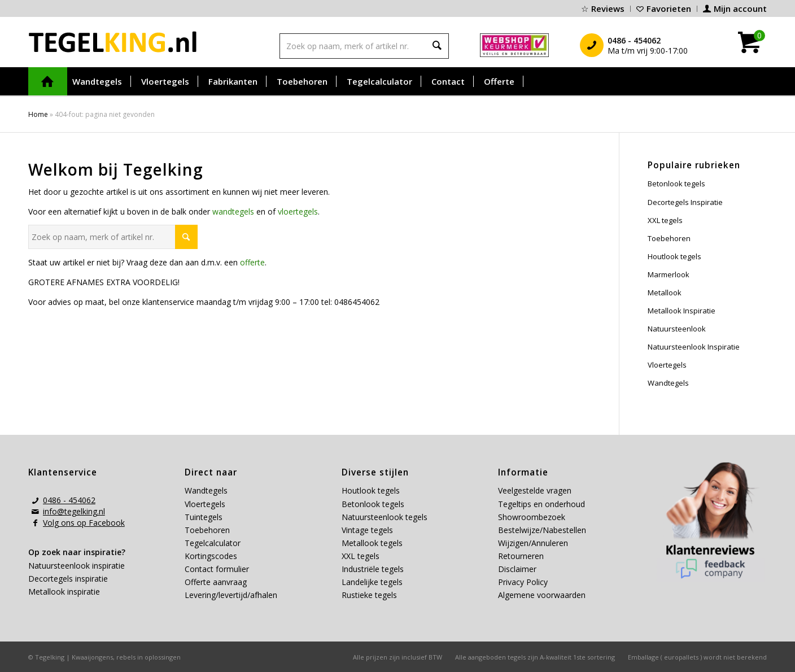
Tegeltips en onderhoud (541, 504)
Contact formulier (217, 569)
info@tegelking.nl (74, 511)
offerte (252, 262)
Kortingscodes (211, 556)
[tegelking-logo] (113, 42)
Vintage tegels (367, 530)
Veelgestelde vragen (535, 490)
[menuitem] (603, 9)
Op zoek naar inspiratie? (77, 552)
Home (38, 114)
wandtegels (233, 211)
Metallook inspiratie (64, 592)
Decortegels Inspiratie (685, 202)
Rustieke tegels (369, 595)
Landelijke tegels (372, 582)
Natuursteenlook (677, 329)
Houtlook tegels (674, 256)
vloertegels (298, 211)
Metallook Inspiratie (682, 311)
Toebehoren (669, 238)
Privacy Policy (523, 582)
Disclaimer (517, 569)
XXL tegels (665, 220)
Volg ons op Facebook (84, 523)
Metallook (665, 293)
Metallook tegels (372, 543)
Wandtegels (668, 383)
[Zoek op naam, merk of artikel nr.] (113, 237)
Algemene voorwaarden (542, 595)
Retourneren (521, 556)
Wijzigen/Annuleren (533, 543)
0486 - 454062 (69, 500)
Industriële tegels (374, 569)
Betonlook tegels (676, 184)
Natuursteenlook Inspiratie (694, 347)
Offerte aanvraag (216, 582)
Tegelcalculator (213, 543)
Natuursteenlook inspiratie (77, 566)
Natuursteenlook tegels (385, 517)
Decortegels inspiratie (68, 579)
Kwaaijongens (92, 657)
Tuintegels (204, 517)
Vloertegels (667, 365)
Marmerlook (669, 274)
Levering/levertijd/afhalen (231, 595)
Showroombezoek (532, 517)
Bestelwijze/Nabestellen (542, 530)
